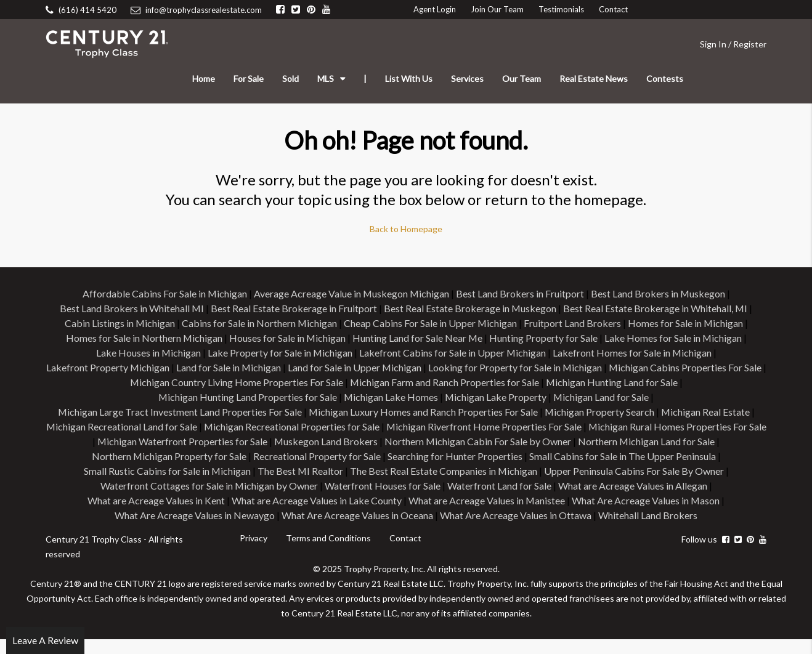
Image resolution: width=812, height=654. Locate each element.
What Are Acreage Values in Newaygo (323, 515)
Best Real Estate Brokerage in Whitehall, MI (656, 308)
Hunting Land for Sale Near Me (418, 338)
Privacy (254, 553)
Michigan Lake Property (496, 397)
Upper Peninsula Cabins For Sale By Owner (174, 486)
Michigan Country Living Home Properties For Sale (238, 382)
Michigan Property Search (600, 412)
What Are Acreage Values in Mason (162, 515)
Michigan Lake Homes (391, 397)
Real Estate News (594, 79)
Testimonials (561, 9)
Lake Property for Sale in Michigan (280, 353)
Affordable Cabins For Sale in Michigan (164, 293)
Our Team (522, 79)
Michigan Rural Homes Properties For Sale (163, 441)
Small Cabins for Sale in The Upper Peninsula (173, 471)
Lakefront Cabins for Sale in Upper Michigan (453, 353)
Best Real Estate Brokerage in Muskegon (470, 308)
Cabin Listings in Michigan (119, 323)
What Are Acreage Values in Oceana (485, 515)
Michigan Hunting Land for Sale (615, 382)
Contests (665, 79)
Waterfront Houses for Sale (554, 486)
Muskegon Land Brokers (488, 441)
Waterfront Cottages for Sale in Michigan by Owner (380, 486)
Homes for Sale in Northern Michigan (143, 338)
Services (467, 79)
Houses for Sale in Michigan (287, 338)
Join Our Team (497, 9)
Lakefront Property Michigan (109, 367)
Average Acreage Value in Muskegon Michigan (351, 293)
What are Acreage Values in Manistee (642, 500)
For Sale (249, 79)
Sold (290, 79)
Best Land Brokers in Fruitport (521, 293)
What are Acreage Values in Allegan (161, 500)
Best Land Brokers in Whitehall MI (132, 308)
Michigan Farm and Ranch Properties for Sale (447, 382)
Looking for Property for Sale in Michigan (518, 367)
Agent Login (435, 9)
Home (204, 79)
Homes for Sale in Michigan (686, 323)
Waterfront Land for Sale (671, 486)
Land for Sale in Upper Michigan (357, 367)
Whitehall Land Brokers (406, 530)
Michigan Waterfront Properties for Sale (344, 441)
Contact (613, 9)
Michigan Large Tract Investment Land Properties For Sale (179, 412)
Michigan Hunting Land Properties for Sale (247, 397)
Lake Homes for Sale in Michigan (674, 338)
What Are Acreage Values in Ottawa (644, 515)
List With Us (409, 79)
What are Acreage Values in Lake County (472, 500)
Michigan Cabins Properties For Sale (688, 367)
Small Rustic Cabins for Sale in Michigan (357, 471)
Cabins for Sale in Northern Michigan (259, 323)
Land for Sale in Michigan (230, 367)
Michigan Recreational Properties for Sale (381, 426)
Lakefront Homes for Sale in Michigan (633, 353)
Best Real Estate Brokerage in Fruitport (294, 308)
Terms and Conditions (328, 553)
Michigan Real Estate (706, 412)
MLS (326, 79)
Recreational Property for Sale (486, 456)
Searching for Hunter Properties (624, 456)
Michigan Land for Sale (602, 397)
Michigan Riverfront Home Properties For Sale (574, 426)
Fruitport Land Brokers (573, 323)
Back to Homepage (406, 229)
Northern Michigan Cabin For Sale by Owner (641, 441)
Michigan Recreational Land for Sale (211, 426)
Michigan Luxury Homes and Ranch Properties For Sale (423, 412)
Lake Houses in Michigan (148, 353)
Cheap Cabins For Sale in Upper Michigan (431, 323)
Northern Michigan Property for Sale (338, 456)
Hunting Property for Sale (544, 338)
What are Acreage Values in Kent (311, 500)
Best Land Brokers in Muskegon (659, 293)
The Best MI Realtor (490, 471)
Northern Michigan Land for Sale (185, 456)
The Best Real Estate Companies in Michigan (634, 471)
